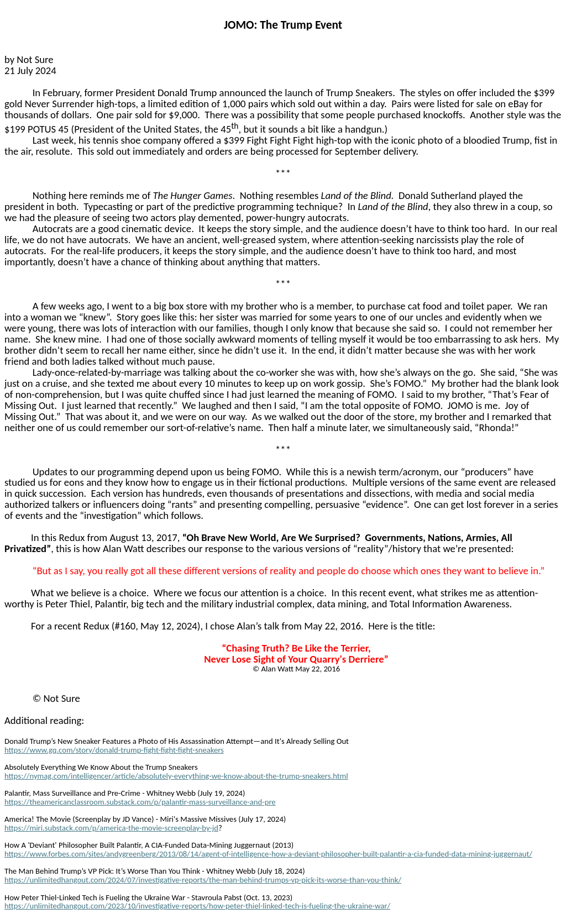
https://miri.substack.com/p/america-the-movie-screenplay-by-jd (111, 828)
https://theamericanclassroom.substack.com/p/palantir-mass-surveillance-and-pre (140, 802)
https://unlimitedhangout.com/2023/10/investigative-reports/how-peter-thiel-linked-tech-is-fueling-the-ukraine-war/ (197, 906)
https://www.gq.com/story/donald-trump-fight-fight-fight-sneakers (114, 750)
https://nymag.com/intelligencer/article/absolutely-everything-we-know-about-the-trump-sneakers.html (176, 776)
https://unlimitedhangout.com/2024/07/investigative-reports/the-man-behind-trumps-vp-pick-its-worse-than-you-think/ (203, 880)
